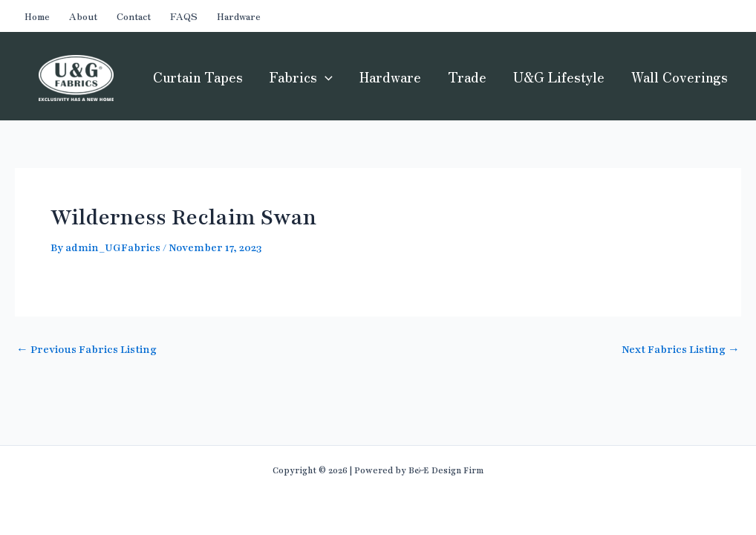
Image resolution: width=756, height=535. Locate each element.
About (83, 16)
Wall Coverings (680, 77)
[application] (325, 77)
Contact (134, 16)
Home (37, 16)
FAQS (184, 16)
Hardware (239, 16)
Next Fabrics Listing (681, 350)
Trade (467, 77)
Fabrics (301, 77)
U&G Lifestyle (559, 77)
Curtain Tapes (198, 77)
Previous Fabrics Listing (87, 350)
